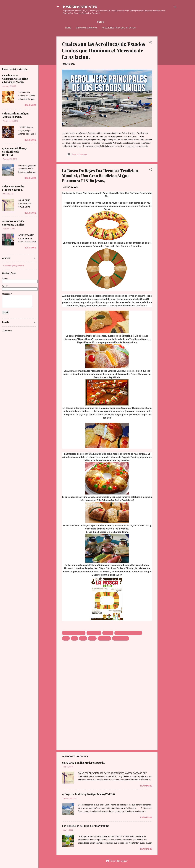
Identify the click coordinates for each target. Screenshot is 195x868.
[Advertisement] (168, 77)
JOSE (74, 638)
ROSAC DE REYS (121, 638)
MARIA (92, 638)
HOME (68, 28)
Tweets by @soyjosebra (13, 266)
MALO (83, 638)
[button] (150, 43)
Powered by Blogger (117, 861)
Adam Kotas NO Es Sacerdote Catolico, (14, 223)
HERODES (108, 633)
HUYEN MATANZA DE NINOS (128, 633)
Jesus (66, 638)
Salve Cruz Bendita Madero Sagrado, (83, 763)
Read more (146, 786)
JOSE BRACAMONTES (80, 7)
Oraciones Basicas (87, 28)
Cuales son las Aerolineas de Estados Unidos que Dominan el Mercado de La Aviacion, (104, 50)
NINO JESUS (104, 638)
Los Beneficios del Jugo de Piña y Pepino (86, 826)
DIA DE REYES (94, 633)
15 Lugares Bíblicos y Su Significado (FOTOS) (88, 794)
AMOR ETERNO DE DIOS (74, 633)
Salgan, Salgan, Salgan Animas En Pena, (15, 115)
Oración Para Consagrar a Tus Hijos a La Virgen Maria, (15, 79)
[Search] (175, 7)
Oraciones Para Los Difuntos (119, 28)
